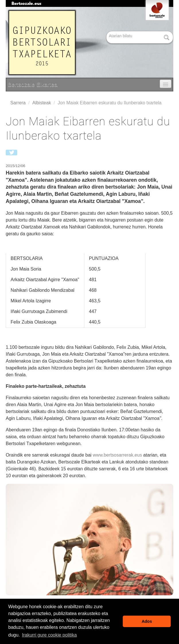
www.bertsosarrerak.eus (117, 455)
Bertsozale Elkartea (33, 85)
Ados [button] (147, 621)
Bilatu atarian (107, 31)
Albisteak (42, 103)
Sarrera (18, 103)
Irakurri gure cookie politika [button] (49, 635)
